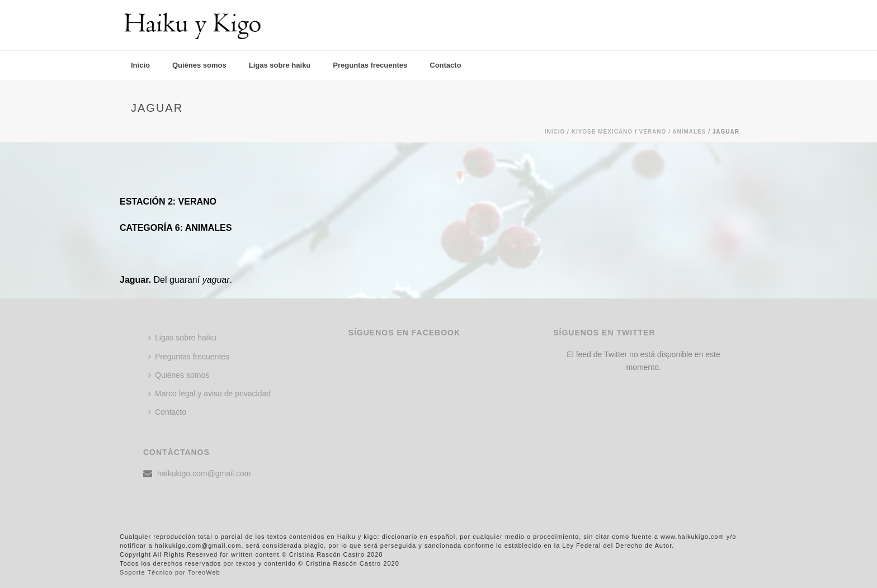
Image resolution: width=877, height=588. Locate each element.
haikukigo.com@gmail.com (204, 473)
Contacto (445, 65)
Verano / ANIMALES (672, 132)
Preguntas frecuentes (370, 65)
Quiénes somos (199, 65)
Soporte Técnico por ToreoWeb (170, 572)
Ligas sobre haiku (280, 65)
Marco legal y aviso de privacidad (209, 393)
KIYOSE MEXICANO (602, 132)
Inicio (140, 65)
